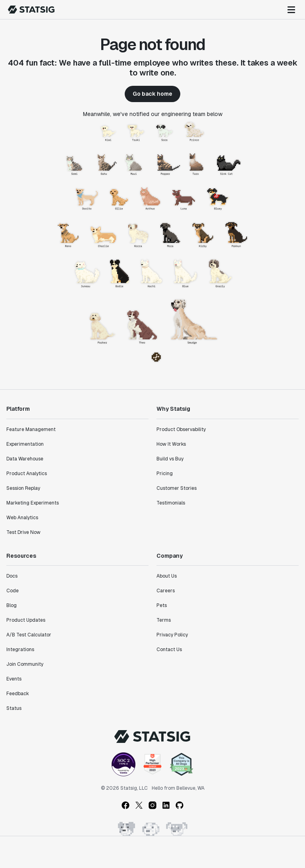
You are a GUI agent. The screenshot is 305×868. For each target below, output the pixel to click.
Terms (164, 620)
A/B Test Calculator (29, 635)
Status (14, 708)
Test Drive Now (23, 532)
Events (14, 679)
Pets (162, 605)
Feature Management (31, 429)
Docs (12, 576)
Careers (166, 591)
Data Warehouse (25, 459)
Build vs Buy (170, 459)
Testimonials (171, 503)
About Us (167, 576)
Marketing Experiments (33, 503)
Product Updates (26, 620)
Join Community (25, 664)
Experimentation (25, 444)
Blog (12, 605)
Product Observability (181, 429)
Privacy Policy (172, 635)
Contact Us (169, 650)
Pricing (165, 474)
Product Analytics (27, 474)
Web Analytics (22, 518)
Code (13, 591)
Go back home (152, 94)
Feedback (18, 694)
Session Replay (23, 488)
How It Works (171, 444)
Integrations (20, 650)
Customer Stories (177, 488)
